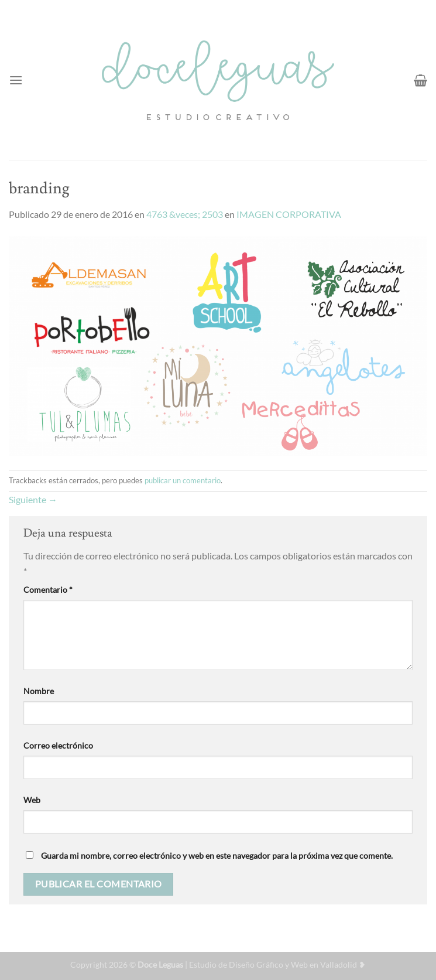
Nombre (39, 691)
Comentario (48, 590)
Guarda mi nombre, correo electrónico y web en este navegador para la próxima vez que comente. (217, 856)
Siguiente (33, 499)
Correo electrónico (58, 745)
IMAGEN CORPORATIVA (289, 214)
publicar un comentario (183, 480)
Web (32, 800)
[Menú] (16, 80)
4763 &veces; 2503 (185, 214)
